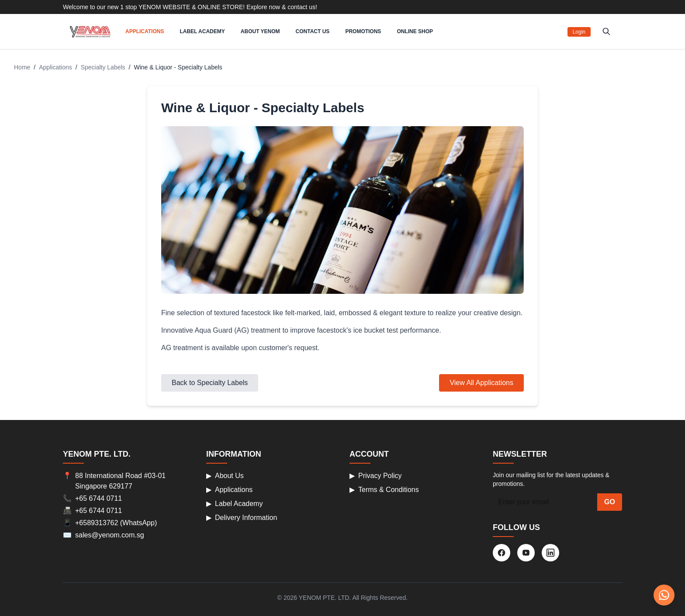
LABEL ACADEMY (202, 31)
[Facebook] (502, 553)
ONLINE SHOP (415, 31)
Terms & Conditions (384, 490)
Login (579, 32)
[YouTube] (526, 553)
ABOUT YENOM (260, 31)
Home (22, 67)
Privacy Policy (376, 476)
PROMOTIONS (363, 31)
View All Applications (481, 383)
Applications (55, 67)
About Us (225, 476)
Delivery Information (242, 518)
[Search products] (606, 31)
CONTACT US (313, 31)
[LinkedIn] (550, 553)
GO (610, 502)
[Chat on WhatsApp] (664, 595)
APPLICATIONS (145, 31)
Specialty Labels (103, 67)
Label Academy (234, 504)
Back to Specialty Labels (210, 383)
